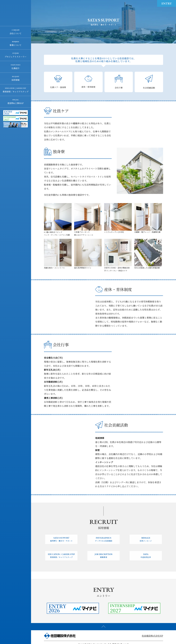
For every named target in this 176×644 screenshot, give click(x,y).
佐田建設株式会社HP (152, 636)
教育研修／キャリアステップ (16, 92)
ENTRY (167, 3)
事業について (16, 45)
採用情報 (16, 80)
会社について (16, 33)
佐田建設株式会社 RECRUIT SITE (16, 13)
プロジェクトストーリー (16, 57)
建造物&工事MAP (16, 103)
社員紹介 (16, 68)
